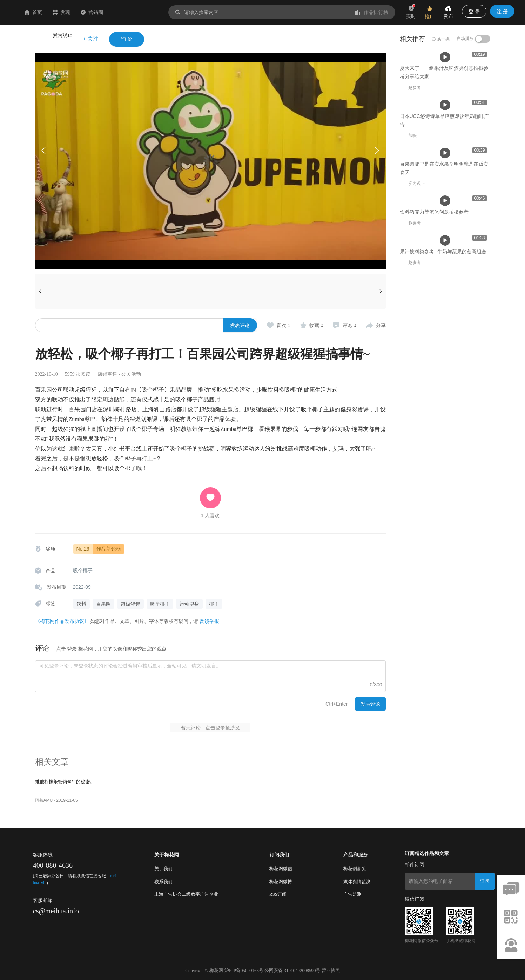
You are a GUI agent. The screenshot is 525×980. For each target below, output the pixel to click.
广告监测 (352, 894)
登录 (72, 649)
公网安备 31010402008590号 (292, 970)
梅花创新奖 (355, 869)
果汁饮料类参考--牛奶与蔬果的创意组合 (443, 538)
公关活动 (131, 374)
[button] (377, 151)
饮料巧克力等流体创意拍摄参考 (434, 441)
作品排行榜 (372, 12)
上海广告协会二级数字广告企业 (186, 894)
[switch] (483, 39)
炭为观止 (62, 35)
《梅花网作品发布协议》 (62, 621)
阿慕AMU (44, 800)
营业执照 (331, 970)
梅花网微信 (281, 869)
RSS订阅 (278, 894)
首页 (75, 12)
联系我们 (163, 882)
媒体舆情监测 (357, 882)
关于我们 (163, 869)
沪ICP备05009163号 (244, 970)
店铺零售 (107, 374)
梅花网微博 (281, 882)
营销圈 (134, 12)
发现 (103, 12)
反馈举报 (209, 621)
